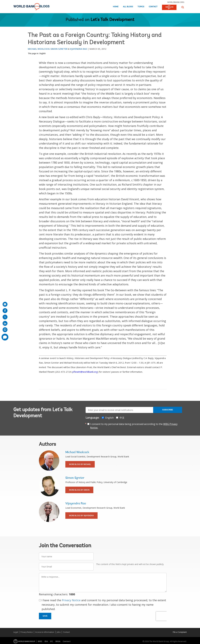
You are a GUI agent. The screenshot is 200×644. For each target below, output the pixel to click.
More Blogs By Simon (79, 490)
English (43, 53)
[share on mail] (5, 304)
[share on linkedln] (5, 323)
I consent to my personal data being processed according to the (134, 426)
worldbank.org (176, 2)
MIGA (58, 641)
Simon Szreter (59, 49)
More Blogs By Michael (80, 464)
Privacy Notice (71, 600)
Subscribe (168, 410)
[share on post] (5, 317)
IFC (52, 641)
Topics (141, 7)
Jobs (59, 632)
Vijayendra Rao (78, 49)
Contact (153, 7)
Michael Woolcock (39, 49)
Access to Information (45, 632)
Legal (16, 632)
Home (116, 7)
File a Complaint (180, 632)
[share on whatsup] (5, 330)
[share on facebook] (5, 311)
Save (45, 616)
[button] (183, 7)
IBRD (40, 641)
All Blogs (128, 7)
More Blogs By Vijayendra (81, 516)
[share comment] (5, 337)
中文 (122, 418)
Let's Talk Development (112, 20)
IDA (46, 641)
